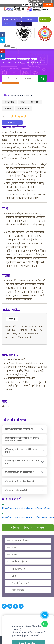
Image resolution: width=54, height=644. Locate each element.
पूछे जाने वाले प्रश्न (21, 583)
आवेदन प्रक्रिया (19, 562)
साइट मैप (46, 2)
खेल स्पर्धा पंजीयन (12, 19)
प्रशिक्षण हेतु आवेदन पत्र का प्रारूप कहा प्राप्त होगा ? (22, 462)
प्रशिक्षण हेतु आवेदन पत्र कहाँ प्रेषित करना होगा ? (21, 451)
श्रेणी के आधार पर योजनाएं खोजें (19, 78)
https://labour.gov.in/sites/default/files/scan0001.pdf (26, 508)
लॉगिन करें (9, 24)
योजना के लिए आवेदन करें (28, 528)
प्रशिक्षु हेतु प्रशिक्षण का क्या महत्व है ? (19, 472)
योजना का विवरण (21, 540)
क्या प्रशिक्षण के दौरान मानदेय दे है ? (19, 429)
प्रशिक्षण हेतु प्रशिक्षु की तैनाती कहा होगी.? (21, 481)
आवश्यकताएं (18, 569)
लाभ (14, 547)
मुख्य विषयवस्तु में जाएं (14, 2)
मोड (14, 576)
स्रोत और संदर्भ (19, 590)
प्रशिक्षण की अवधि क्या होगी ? (16, 490)
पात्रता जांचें (12, 122)
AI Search (30, 19)
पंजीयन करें (45, 19)
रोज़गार (10, 63)
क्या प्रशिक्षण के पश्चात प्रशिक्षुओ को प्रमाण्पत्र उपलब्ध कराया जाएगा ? (22, 439)
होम (3, 63)
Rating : (6, 116)
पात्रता (15, 555)
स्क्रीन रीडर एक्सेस (32, 2)
